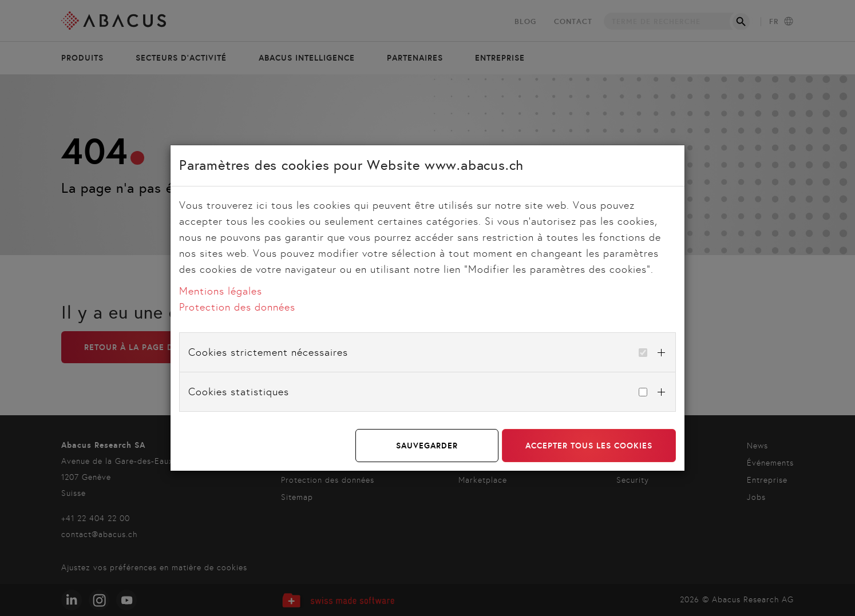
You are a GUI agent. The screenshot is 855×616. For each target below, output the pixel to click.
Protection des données (237, 307)
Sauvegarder (427, 446)
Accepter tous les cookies (589, 446)
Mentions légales (221, 291)
